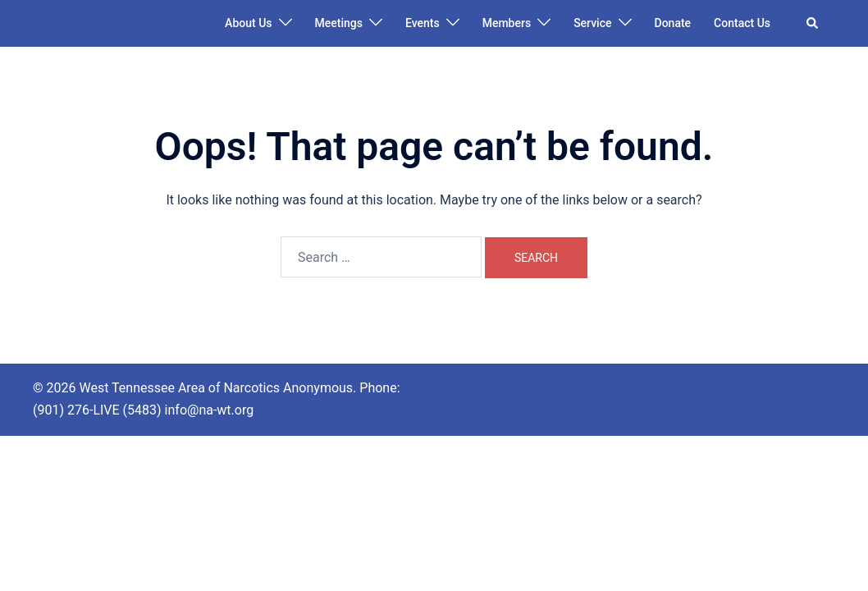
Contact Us (742, 23)
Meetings (339, 23)
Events (423, 23)
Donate (673, 23)
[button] (813, 23)
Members (507, 23)
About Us (248, 23)
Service (592, 23)
